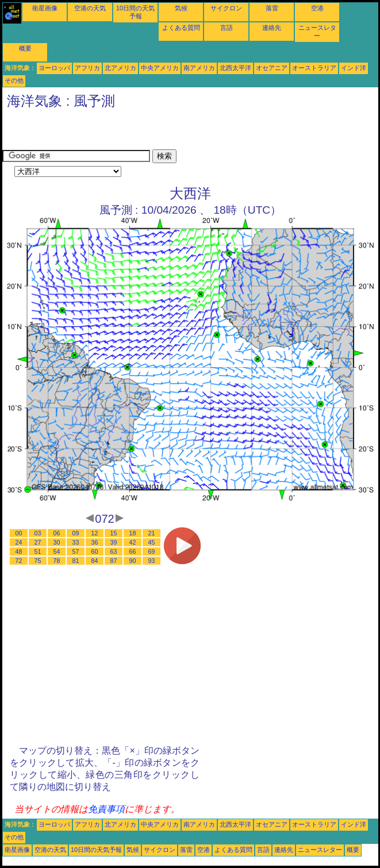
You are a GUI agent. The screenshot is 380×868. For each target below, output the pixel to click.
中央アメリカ (160, 68)
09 (76, 533)
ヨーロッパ (54, 68)
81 (76, 561)
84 (95, 561)
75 (38, 561)
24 (19, 542)
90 (133, 561)
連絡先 (272, 28)
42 (133, 542)
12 (95, 533)
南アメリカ (199, 68)
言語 (227, 28)
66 (133, 551)
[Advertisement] (137, 132)
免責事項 (106, 809)
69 (152, 551)
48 (19, 551)
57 (76, 551)
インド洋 (354, 68)
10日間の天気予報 (96, 850)
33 (76, 542)
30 (57, 542)
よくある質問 (181, 28)
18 (133, 533)
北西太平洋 (235, 68)
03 (38, 533)
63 (114, 551)
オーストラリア (314, 68)
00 (19, 533)
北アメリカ (120, 68)
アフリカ (87, 68)
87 (114, 561)
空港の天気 (90, 8)
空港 (317, 8)
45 (152, 542)
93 (152, 561)
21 (152, 533)
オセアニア (272, 68)
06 (57, 533)
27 (38, 542)
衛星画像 (45, 8)
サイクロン (226, 8)
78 (57, 561)
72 (19, 561)
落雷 (272, 8)
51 (38, 551)
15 (114, 533)
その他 (14, 80)
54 (57, 551)
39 (114, 542)
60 (95, 551)
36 (95, 542)
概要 (25, 48)
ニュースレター (320, 850)
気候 (181, 8)
